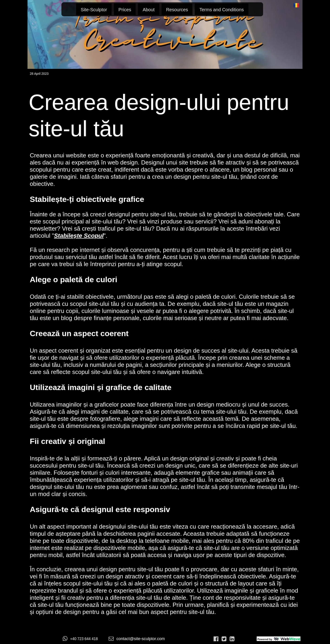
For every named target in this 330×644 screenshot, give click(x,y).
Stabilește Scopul (79, 236)
